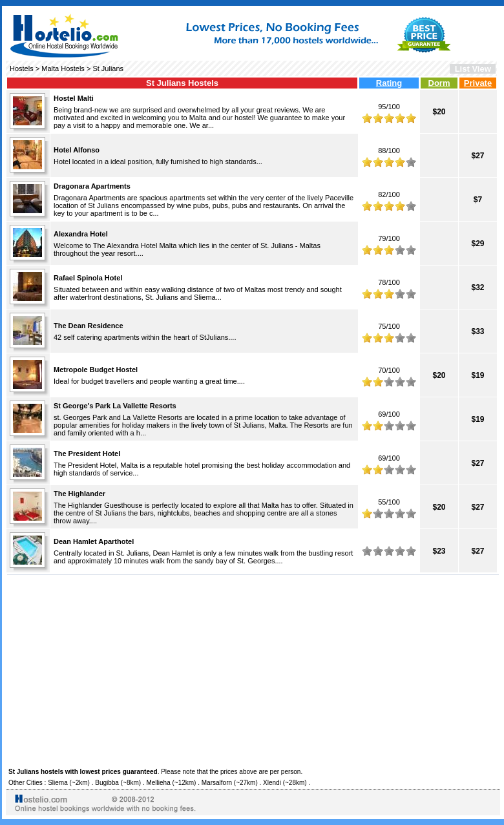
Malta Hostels (63, 68)
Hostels (22, 68)
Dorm (439, 83)
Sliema (58, 783)
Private (478, 83)
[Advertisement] (253, 669)
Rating (389, 83)
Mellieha (158, 783)
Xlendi (272, 783)
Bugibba (107, 783)
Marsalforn (217, 783)
